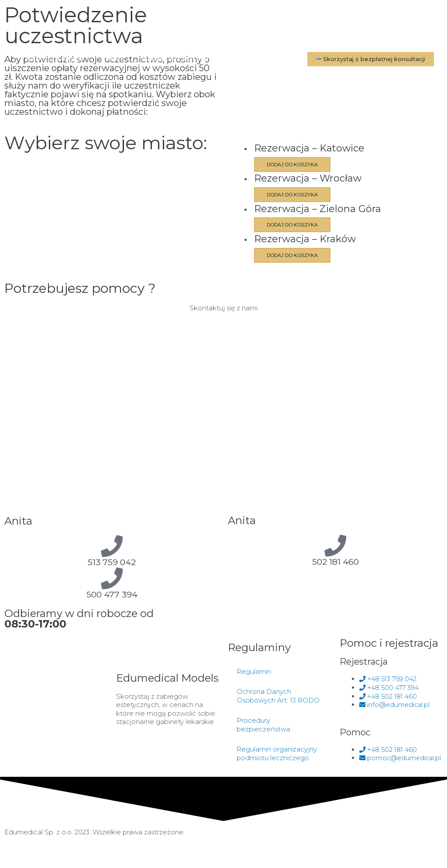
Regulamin (254, 674)
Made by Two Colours (267, 843)
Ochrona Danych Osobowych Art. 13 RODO (278, 699)
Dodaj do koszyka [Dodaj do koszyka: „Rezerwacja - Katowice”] (298, 165)
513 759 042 (112, 562)
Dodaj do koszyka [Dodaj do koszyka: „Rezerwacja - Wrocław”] (298, 195)
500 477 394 (112, 594)
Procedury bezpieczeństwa (263, 728)
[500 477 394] (112, 578)
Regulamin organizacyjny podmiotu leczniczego (277, 756)
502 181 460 (335, 561)
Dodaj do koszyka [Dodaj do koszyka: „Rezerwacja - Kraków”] (298, 255)
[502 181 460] (335, 545)
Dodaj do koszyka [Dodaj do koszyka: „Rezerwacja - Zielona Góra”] (298, 225)
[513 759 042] (112, 546)
